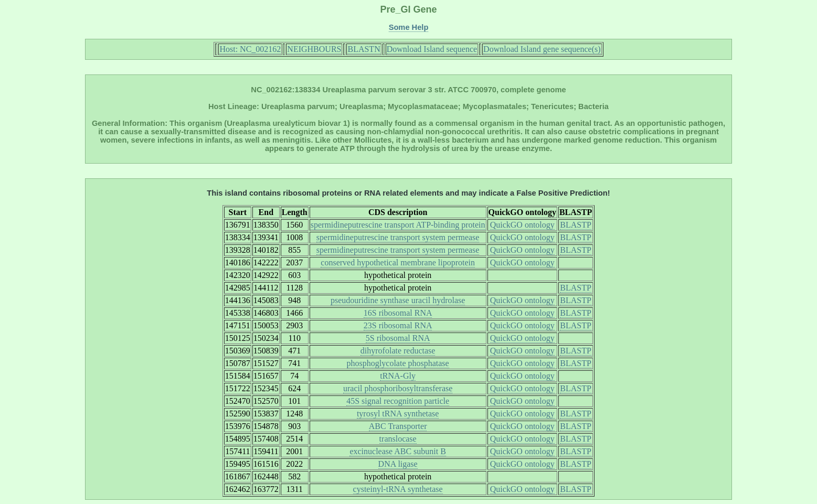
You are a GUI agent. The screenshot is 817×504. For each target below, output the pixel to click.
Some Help (409, 27)
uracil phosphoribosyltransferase (398, 388)
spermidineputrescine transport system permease (398, 237)
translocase (398, 439)
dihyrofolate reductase (398, 351)
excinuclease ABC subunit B (398, 451)
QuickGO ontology (522, 225)
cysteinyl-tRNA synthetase (398, 489)
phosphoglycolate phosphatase (398, 363)
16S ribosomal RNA (398, 313)
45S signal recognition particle (398, 401)
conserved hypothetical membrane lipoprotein (398, 262)
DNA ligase (398, 464)
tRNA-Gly (398, 376)
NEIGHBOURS (314, 49)
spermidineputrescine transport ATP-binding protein (398, 225)
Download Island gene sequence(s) (542, 49)
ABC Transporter (398, 426)
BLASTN (364, 49)
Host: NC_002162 (250, 49)
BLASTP (576, 225)
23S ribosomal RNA (398, 325)
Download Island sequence (432, 49)
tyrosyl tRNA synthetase (398, 414)
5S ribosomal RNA (398, 338)
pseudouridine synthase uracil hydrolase (398, 300)
